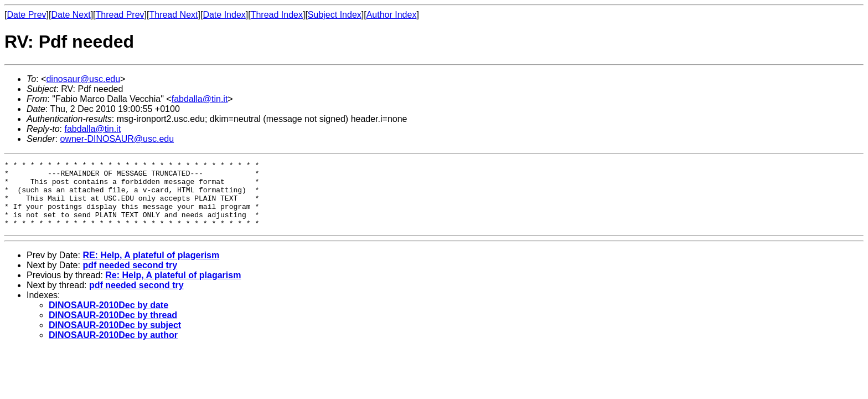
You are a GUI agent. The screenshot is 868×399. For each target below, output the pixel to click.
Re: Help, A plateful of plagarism (173, 288)
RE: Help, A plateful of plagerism (151, 268)
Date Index (224, 15)
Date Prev (26, 15)
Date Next (71, 15)
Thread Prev (120, 15)
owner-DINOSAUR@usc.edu (117, 139)
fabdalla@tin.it (200, 99)
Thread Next (173, 15)
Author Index (392, 15)
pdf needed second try (130, 278)
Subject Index (335, 15)
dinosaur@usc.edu (83, 79)
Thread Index (277, 15)
